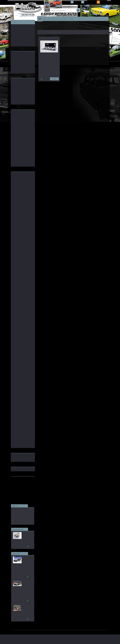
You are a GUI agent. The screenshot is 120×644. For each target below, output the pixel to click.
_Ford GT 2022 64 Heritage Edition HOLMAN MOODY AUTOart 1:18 (27, 584)
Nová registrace (89, 2)
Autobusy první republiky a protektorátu (27, 535)
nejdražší (57, 32)
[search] (78, 10)
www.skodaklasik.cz (17, 483)
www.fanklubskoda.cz (17, 482)
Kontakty (71, 19)
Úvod (40, 24)
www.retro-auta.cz (16, 480)
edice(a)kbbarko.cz (18, 518)
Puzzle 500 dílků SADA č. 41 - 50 (27, 606)
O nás (45, 19)
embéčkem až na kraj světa (19, 484)
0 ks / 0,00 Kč (104, 1)
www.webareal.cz (29, 631)
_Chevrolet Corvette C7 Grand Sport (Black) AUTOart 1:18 (27, 560)
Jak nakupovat (64, 19)
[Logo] (23, 10)
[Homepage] (41, 19)
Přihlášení (77, 2)
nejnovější (64, 32)
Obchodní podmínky (53, 19)
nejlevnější (50, 32)
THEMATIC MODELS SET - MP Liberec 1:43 (49, 58)
